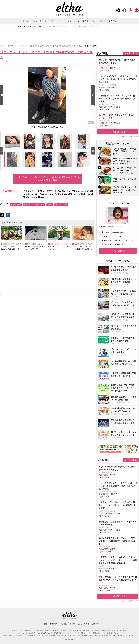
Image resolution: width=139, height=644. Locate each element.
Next (94, 95)
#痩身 (50, 205)
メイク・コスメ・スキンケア (30, 26)
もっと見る (119, 251)
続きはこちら (119, 132)
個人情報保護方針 (68, 624)
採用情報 (96, 624)
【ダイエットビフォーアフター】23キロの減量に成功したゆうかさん (56, 46)
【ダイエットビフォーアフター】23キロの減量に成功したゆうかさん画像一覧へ (49, 179)
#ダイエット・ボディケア (34, 205)
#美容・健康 (16, 205)
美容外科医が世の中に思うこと (115, 244)
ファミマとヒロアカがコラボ (114, 236)
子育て (102, 21)
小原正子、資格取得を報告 (113, 232)
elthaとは (43, 624)
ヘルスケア (37, 21)
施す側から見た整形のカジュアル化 (117, 240)
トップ (26, 21)
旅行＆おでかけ (89, 21)
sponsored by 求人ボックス (130, 136)
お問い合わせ (84, 624)
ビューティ (50, 21)
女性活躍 (113, 21)
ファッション (73, 21)
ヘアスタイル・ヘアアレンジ (86, 26)
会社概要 (54, 624)
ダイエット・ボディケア (58, 26)
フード (61, 21)
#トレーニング (61, 205)
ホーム (3, 46)
